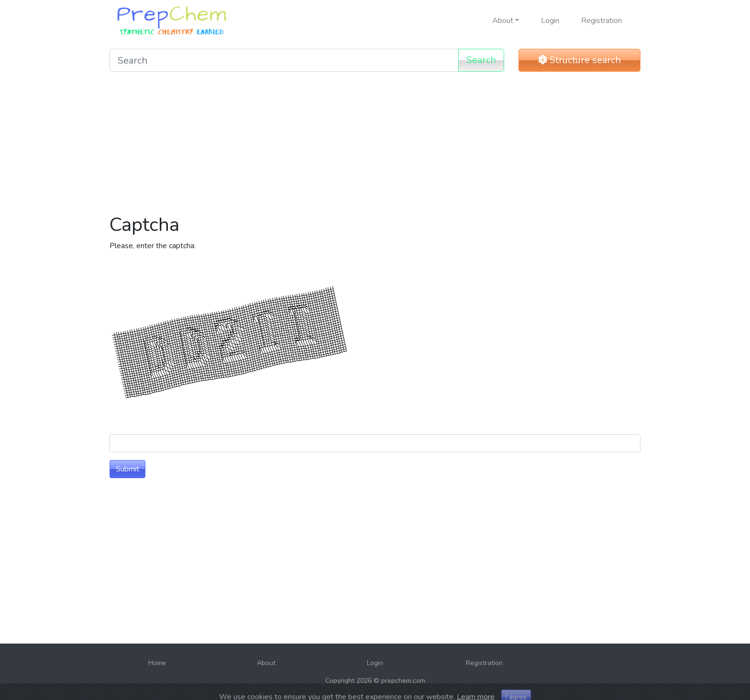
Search (481, 60)
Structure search (580, 60)
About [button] (503, 21)
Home (157, 663)
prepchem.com (403, 681)
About (266, 663)
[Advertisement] (375, 146)
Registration (601, 21)
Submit (127, 469)
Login (550, 21)
